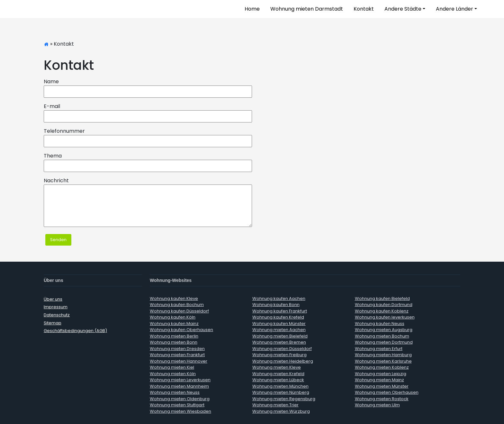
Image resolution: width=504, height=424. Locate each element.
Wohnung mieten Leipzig (381, 374)
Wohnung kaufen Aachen (279, 298)
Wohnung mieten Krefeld (278, 374)
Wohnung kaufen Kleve (174, 298)
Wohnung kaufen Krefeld (278, 317)
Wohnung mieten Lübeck (278, 380)
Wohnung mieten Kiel (172, 367)
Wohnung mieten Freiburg (279, 355)
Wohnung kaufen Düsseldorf (179, 311)
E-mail (52, 106)
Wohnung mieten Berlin (174, 336)
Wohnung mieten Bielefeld (280, 336)
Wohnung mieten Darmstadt (307, 9)
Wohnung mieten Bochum (382, 336)
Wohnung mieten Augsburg (384, 330)
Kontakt (364, 9)
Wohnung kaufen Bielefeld (382, 298)
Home (252, 9)
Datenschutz (57, 315)
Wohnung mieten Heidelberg (283, 361)
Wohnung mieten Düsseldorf (282, 349)
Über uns (53, 299)
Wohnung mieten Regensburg (284, 399)
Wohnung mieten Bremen (279, 342)
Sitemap (53, 323)
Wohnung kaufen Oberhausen (181, 330)
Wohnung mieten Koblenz (382, 367)
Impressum (56, 307)
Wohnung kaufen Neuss (380, 324)
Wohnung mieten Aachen (279, 330)
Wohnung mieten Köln (173, 374)
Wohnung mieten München (280, 386)
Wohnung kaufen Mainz (174, 324)
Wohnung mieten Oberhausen (387, 392)
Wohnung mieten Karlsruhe (383, 361)
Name (51, 81)
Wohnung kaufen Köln (173, 317)
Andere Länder (455, 9)
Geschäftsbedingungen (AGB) (75, 331)
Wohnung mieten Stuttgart (177, 405)
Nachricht (56, 180)
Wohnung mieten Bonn (174, 342)
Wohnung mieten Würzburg (281, 411)
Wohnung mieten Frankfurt (177, 355)
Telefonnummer (64, 131)
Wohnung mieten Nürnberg (281, 392)
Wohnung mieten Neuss (175, 392)
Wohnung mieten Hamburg (383, 355)
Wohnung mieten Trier (275, 405)
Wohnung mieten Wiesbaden (180, 411)
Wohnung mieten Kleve (277, 367)
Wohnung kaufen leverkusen (385, 317)
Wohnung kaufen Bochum (177, 305)
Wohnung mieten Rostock (382, 399)
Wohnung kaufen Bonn (276, 305)
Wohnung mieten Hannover (179, 361)
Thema (53, 156)
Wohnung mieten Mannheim (179, 386)
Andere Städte (403, 9)
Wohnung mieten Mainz (379, 380)
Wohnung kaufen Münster (279, 324)
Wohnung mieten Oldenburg (180, 399)
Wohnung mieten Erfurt (379, 349)
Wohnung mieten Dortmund (384, 342)
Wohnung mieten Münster (382, 386)
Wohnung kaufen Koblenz (382, 311)
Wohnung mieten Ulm (377, 405)
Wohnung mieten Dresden (177, 349)
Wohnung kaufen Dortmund (384, 305)
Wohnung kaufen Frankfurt (280, 311)
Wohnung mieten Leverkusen (180, 380)
